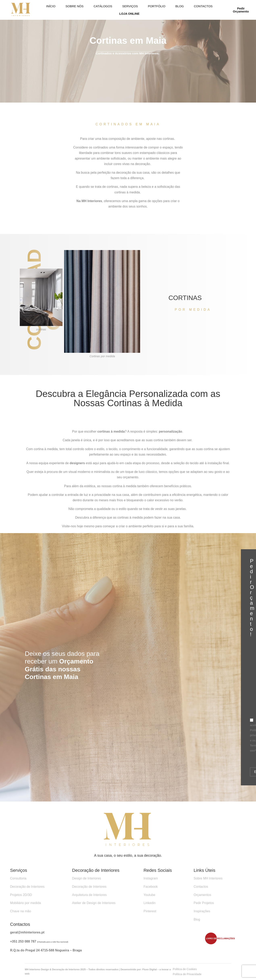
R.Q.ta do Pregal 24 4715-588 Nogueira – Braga (46, 950)
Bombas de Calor (73, 804)
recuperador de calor (41, 804)
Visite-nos (69, 528)
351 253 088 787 (24, 941)
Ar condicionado (102, 804)
